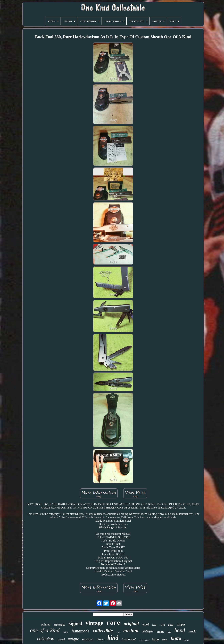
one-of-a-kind (45, 630)
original (131, 624)
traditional (129, 639)
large (155, 639)
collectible (103, 631)
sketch (187, 640)
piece (171, 625)
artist (66, 632)
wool (146, 624)
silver (165, 640)
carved (61, 639)
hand (180, 630)
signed (75, 623)
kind (113, 638)
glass (147, 640)
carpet (181, 624)
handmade (81, 631)
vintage (94, 623)
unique (74, 639)
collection (46, 639)
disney (100, 639)
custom (131, 630)
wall (169, 632)
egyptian (88, 639)
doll (141, 640)
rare (113, 623)
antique (148, 631)
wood (162, 625)
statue (161, 632)
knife (176, 638)
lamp (154, 625)
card (118, 632)
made (192, 631)
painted (46, 624)
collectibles (60, 625)
